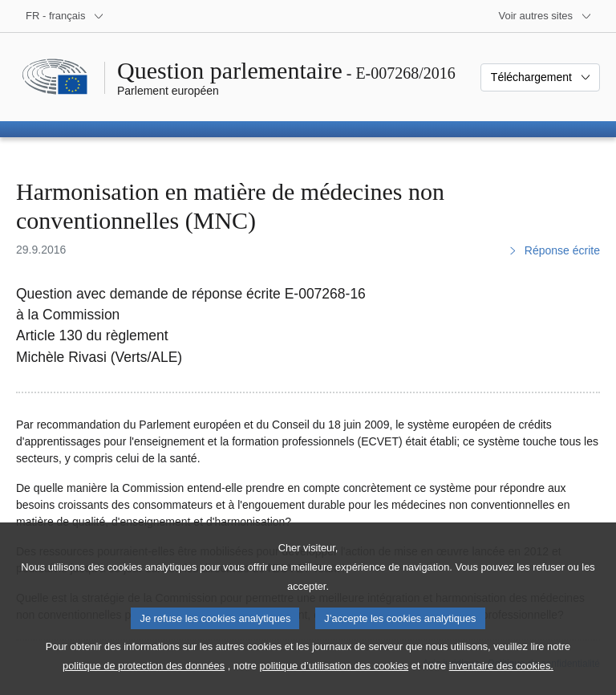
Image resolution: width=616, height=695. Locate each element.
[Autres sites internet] (546, 16)
